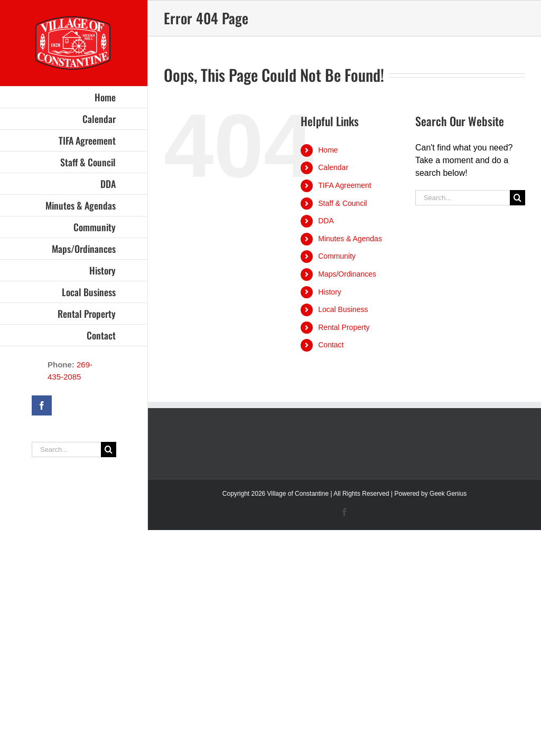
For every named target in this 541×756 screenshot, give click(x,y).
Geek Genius (448, 494)
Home (328, 150)
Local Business (343, 309)
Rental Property (344, 327)
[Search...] (66, 450)
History (330, 292)
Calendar (333, 167)
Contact (331, 345)
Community (337, 256)
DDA (326, 221)
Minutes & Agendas (350, 239)
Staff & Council (342, 203)
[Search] (109, 450)
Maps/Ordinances (347, 274)
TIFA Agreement (344, 185)
